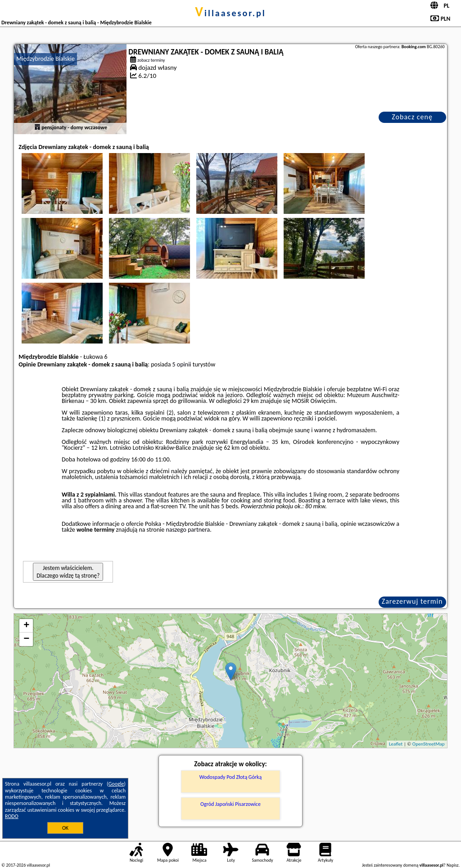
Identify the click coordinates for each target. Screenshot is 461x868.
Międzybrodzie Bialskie (45, 59)
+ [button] (26, 626)
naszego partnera (188, 530)
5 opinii (182, 364)
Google (116, 784)
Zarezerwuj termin (412, 601)
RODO (12, 816)
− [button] (26, 639)
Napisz (453, 865)
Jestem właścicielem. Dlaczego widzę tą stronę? (68, 572)
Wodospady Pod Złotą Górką (230, 777)
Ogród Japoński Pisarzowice (230, 804)
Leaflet (396, 744)
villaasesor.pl (230, 13)
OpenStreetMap (429, 744)
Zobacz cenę (412, 117)
